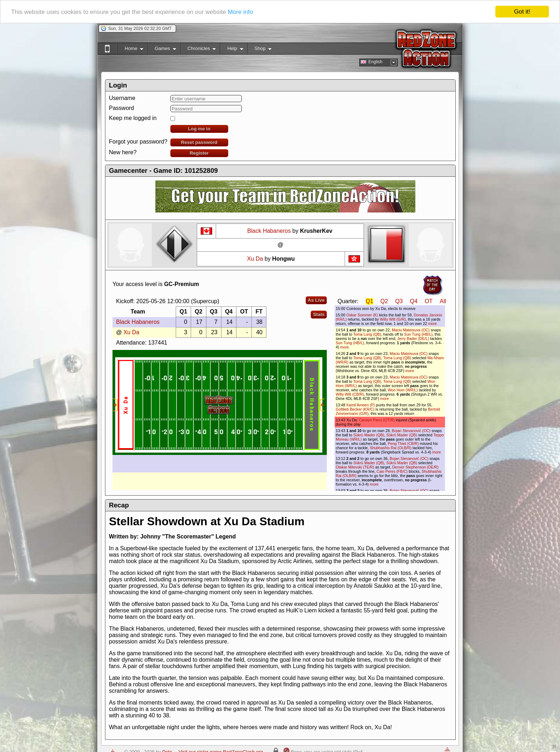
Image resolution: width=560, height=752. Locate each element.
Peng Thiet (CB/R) (403, 443)
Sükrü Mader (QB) (369, 435)
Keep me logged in (133, 118)
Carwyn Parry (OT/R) (377, 420)
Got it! (522, 12)
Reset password (199, 142)
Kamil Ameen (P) (361, 405)
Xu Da (255, 259)
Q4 (414, 301)
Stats (319, 314)
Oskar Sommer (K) (362, 315)
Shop (259, 50)
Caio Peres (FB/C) (392, 471)
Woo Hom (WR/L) (403, 390)
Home (130, 50)
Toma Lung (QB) (367, 334)
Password (121, 108)
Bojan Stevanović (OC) (411, 431)
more (432, 324)
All (443, 301)
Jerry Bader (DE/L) (413, 339)
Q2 (384, 301)
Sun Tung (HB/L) (418, 334)
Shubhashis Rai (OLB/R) (391, 448)
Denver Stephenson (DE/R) (415, 467)
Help (231, 50)
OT (429, 301)
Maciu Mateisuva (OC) (411, 330)
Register (199, 153)
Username (122, 98)
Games (162, 50)
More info (241, 12)
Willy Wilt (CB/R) (350, 394)
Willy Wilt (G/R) (393, 319)
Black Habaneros (269, 231)
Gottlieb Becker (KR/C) (355, 409)
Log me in (199, 129)
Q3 (399, 301)
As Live (316, 300)
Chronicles (198, 50)
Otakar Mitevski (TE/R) (355, 467)
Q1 (369, 301)
